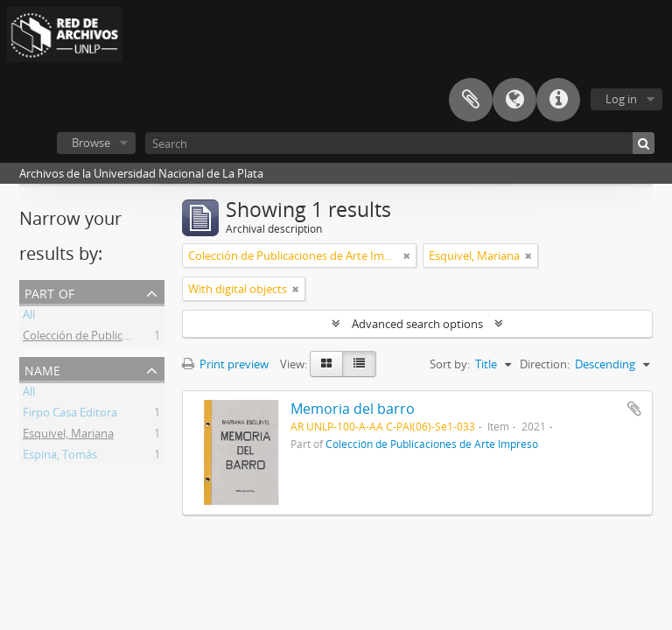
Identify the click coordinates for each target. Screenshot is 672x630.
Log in (621, 99)
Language (514, 100)
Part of (49, 292)
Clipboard (471, 100)
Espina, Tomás (60, 457)
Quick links (558, 100)
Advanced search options (417, 324)
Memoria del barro (353, 409)
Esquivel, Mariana (68, 436)
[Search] (400, 143)
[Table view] (359, 364)
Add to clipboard (634, 409)
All (29, 317)
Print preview (225, 364)
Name (42, 369)
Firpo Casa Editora (70, 415)
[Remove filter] (407, 255)
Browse (91, 143)
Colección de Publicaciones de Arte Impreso (136, 338)
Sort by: (450, 364)
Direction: (545, 364)
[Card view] (326, 364)
